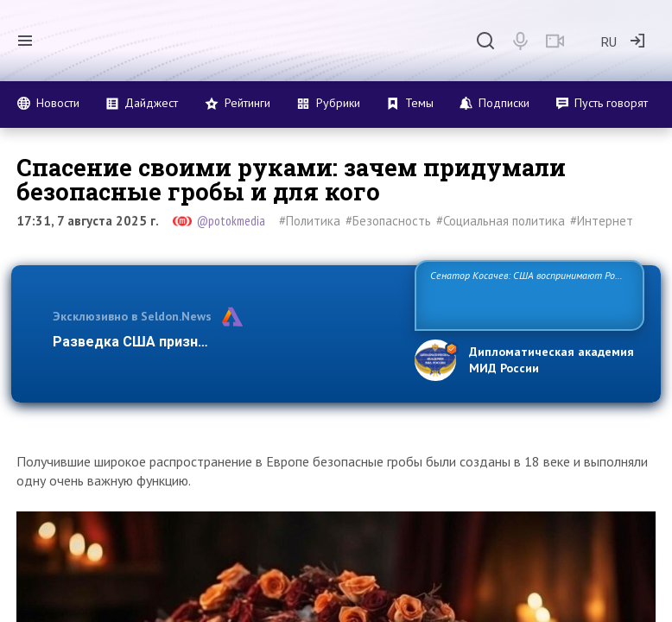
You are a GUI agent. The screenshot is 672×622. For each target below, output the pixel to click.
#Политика (310, 221)
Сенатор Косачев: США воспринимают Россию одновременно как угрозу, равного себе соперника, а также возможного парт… (529, 294)
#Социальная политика (501, 221)
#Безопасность (388, 221)
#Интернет (602, 221)
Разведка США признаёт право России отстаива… (223, 342)
